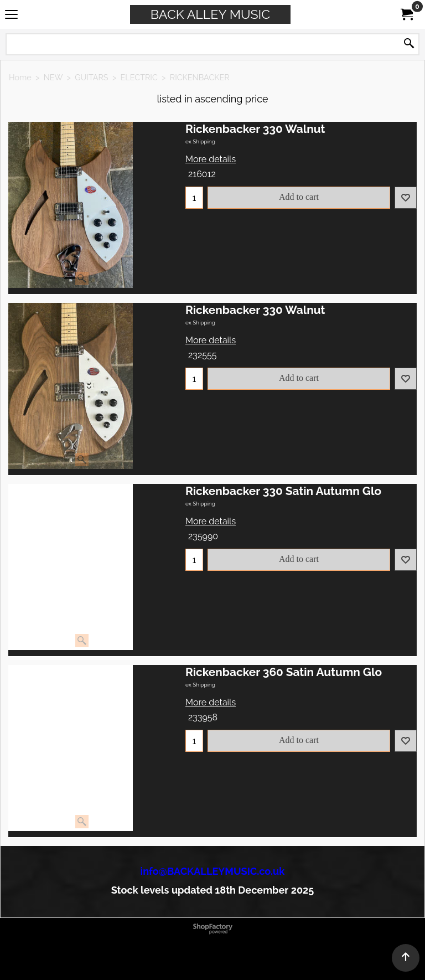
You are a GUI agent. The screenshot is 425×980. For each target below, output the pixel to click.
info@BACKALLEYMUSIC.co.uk (213, 871)
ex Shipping (200, 141)
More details (211, 159)
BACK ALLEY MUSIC (210, 14)
